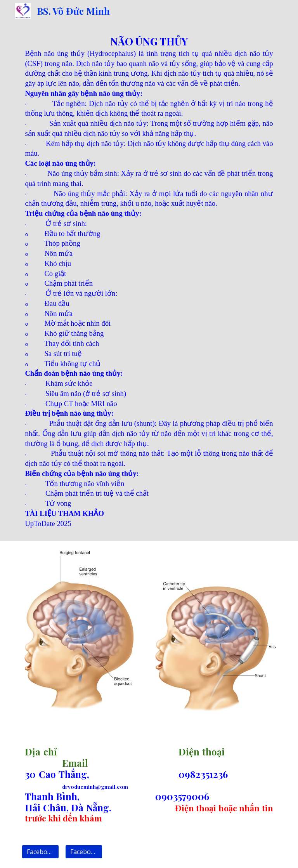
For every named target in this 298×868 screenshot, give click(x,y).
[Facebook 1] (40, 852)
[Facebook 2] (84, 852)
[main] (149, 281)
